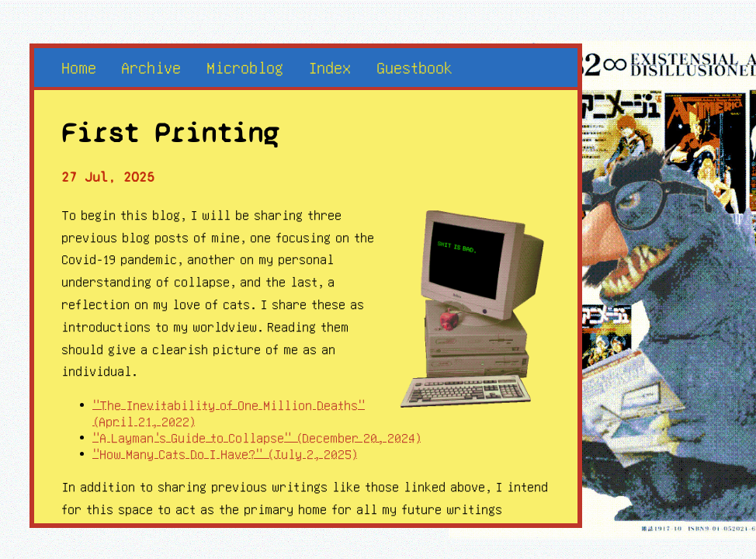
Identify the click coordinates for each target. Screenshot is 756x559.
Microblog (245, 67)
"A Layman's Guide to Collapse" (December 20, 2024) (257, 437)
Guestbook (414, 67)
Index (329, 67)
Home (79, 67)
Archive (151, 67)
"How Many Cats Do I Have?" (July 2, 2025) (225, 454)
